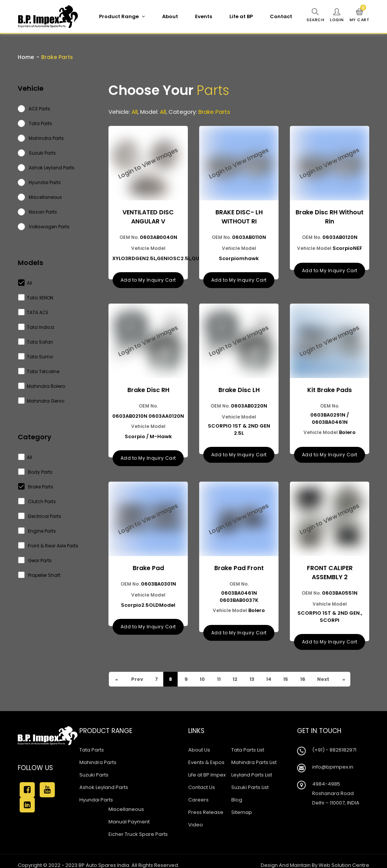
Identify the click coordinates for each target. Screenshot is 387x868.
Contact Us (202, 779)
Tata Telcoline (39, 371)
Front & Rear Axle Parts (48, 546)
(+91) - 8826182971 (334, 742)
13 (255, 671)
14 (273, 671)
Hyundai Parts (96, 792)
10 (204, 671)
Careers (198, 792)
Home (26, 57)
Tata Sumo (36, 357)
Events (202, 16)
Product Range (120, 16)
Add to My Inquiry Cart (148, 277)
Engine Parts (37, 531)
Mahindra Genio (41, 401)
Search (314, 15)
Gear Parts (35, 560)
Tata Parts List (248, 742)
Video (196, 817)
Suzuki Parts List (250, 779)
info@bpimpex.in (333, 759)
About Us (199, 742)
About (169, 16)
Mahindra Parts (98, 754)
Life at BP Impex (207, 767)
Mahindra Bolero (42, 386)
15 (291, 671)
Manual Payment (129, 814)
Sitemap (242, 804)
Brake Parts (36, 487)
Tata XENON (36, 298)
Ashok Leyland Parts (104, 779)
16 (309, 671)
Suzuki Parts (94, 767)
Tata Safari (36, 342)
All (25, 283)
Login (336, 15)
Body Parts (36, 472)
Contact (279, 16)
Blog (237, 792)
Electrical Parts (40, 516)
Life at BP (240, 16)
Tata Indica (36, 327)
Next (330, 671)
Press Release (206, 804)
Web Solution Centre (344, 857)
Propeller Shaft (39, 575)
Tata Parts (92, 742)
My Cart (359, 15)
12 (238, 671)
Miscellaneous (126, 801)
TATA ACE (33, 312)
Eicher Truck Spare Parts (138, 826)
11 (221, 671)
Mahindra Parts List (254, 754)
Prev (137, 671)
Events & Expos (206, 754)
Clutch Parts (37, 501)
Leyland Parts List (252, 767)
